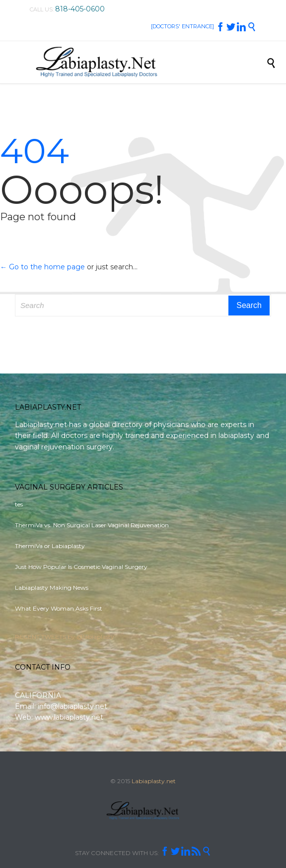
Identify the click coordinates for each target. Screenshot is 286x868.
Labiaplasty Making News (52, 588)
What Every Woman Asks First (59, 608)
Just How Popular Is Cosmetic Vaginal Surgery (81, 567)
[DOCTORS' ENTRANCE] (182, 26)
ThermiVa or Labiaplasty (50, 546)
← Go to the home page (42, 267)
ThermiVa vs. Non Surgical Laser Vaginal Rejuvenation (92, 525)
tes (19, 504)
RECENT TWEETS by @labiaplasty (65, 637)
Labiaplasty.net (154, 781)
